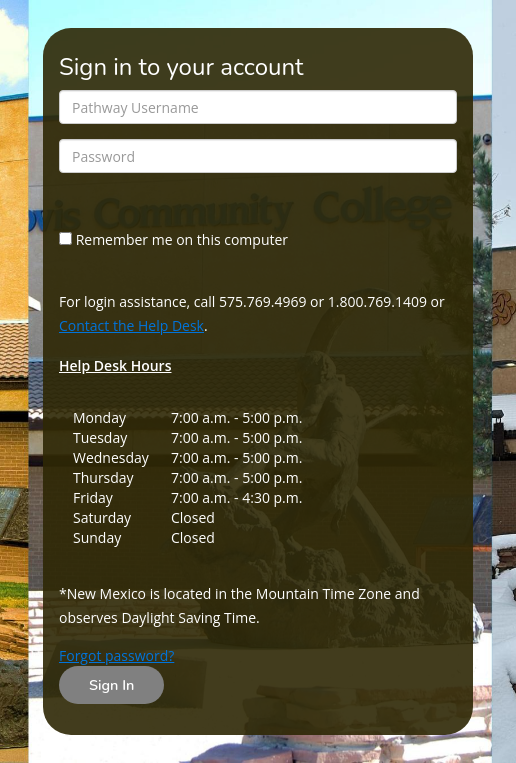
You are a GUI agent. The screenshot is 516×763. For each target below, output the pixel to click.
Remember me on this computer (173, 239)
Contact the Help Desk (131, 325)
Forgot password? (116, 655)
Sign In (111, 685)
